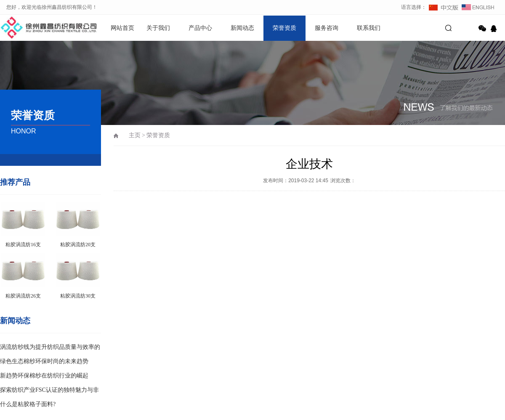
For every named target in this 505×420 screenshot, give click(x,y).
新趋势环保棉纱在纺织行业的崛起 (44, 376)
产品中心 (200, 28)
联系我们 (369, 28)
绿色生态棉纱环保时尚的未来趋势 (44, 361)
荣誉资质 (284, 28)
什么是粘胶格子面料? (28, 404)
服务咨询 (327, 28)
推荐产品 (15, 182)
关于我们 (158, 28)
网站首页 (122, 28)
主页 (135, 135)
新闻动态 (242, 28)
